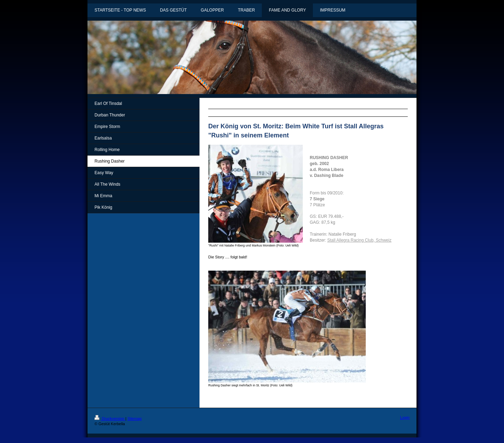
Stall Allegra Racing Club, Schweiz (359, 240)
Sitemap (134, 419)
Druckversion (110, 419)
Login (405, 417)
